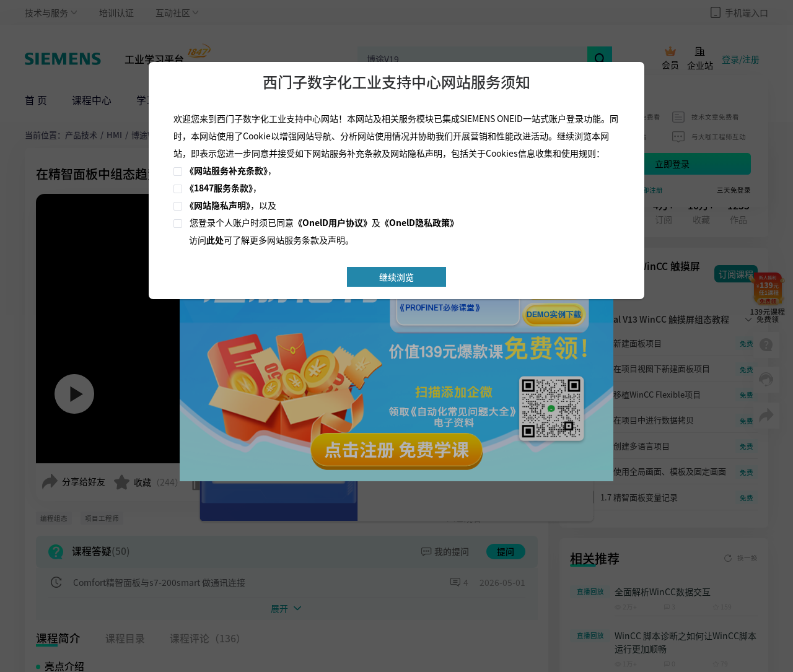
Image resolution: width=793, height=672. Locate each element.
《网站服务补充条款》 (226, 170)
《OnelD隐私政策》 (419, 222)
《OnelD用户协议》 (333, 222)
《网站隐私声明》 (218, 205)
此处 (215, 240)
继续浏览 (396, 277)
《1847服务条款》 (219, 188)
